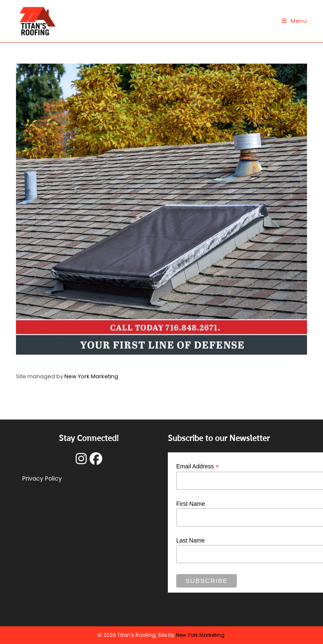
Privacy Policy (42, 478)
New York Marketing (91, 376)
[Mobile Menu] (294, 21)
